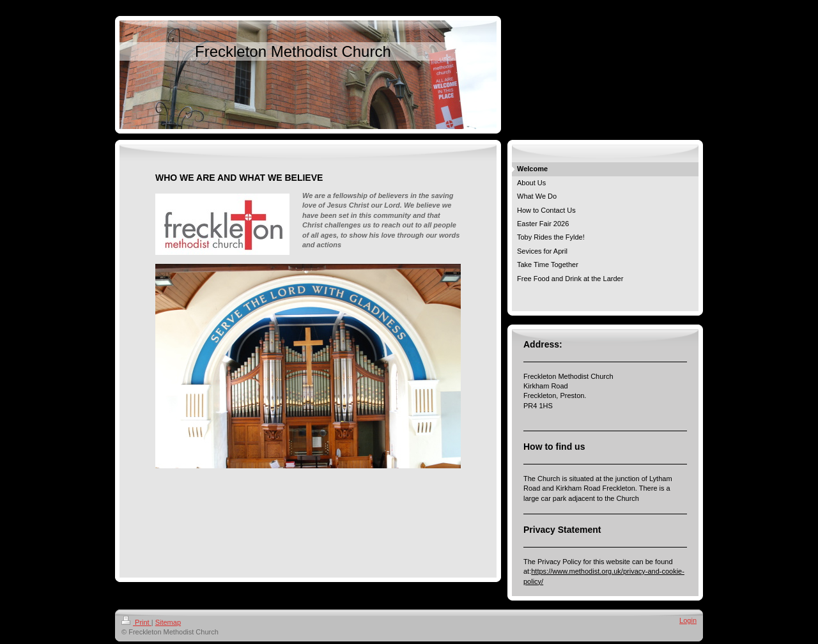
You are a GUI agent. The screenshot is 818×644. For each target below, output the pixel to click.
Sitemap (168, 622)
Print (136, 622)
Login (688, 620)
